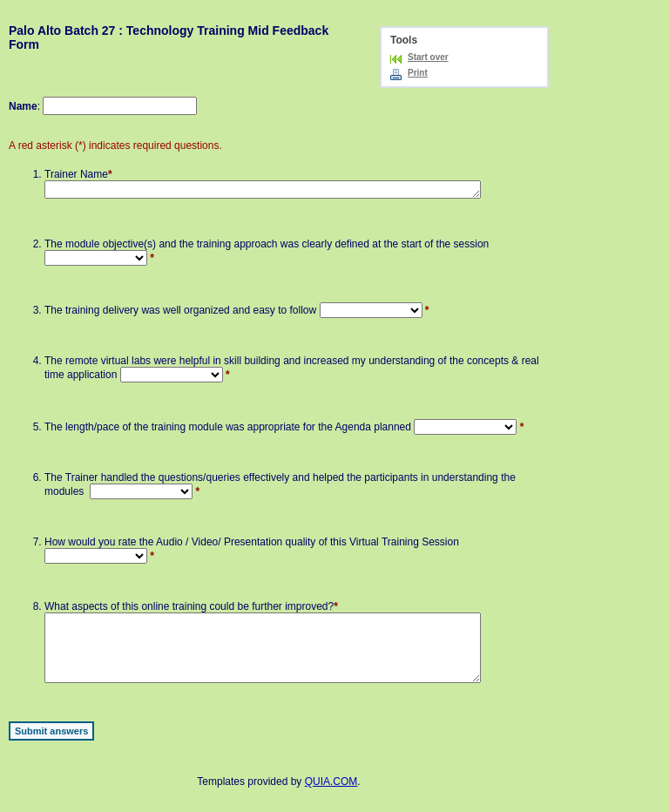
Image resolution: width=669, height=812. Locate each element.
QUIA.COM (331, 797)
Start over (428, 57)
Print (418, 73)
